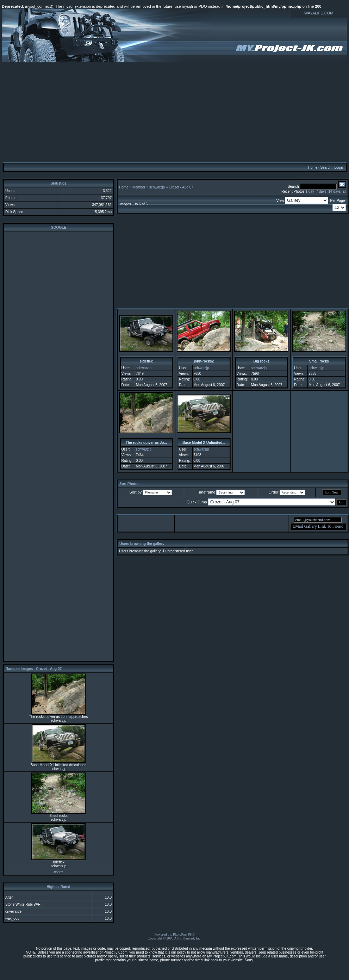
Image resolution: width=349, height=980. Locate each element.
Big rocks (262, 361)
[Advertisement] (174, 112)
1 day (310, 191)
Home (313, 168)
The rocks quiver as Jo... (146, 443)
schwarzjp (157, 187)
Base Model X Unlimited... (204, 443)
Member (139, 187)
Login (338, 168)
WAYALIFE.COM (319, 13)
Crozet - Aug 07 (181, 187)
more (58, 872)
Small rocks (319, 361)
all (344, 191)
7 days (321, 191)
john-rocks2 (204, 361)
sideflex (146, 361)
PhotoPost (180, 934)
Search (326, 168)
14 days (334, 191)
